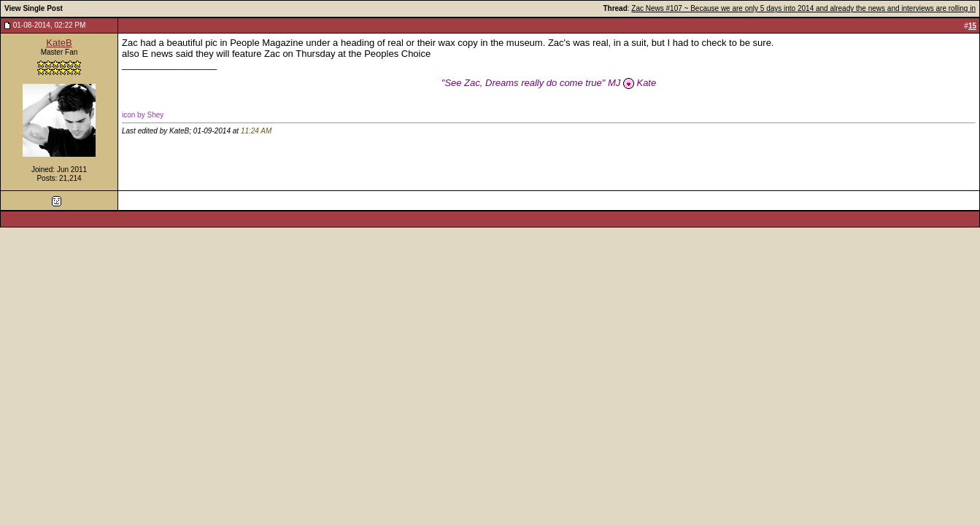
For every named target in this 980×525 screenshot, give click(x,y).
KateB (59, 43)
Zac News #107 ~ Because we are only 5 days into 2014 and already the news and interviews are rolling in (803, 8)
